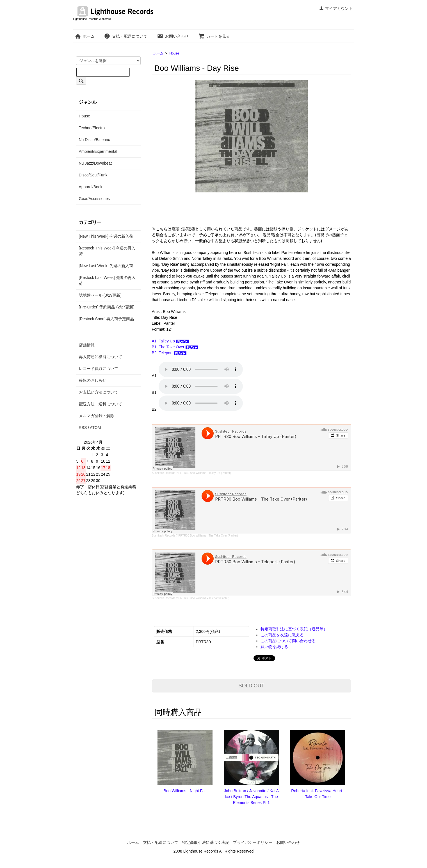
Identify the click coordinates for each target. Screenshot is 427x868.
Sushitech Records (164, 473)
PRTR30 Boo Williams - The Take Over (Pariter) (208, 536)
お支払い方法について (99, 392)
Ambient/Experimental (98, 151)
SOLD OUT (251, 686)
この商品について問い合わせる (288, 641)
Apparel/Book (91, 187)
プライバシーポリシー (253, 842)
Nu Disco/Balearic (94, 140)
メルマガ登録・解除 (97, 416)
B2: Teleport (169, 353)
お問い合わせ (173, 36)
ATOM (95, 428)
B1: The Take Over (175, 347)
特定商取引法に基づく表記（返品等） (294, 629)
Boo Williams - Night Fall (185, 791)
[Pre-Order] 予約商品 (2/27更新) (107, 307)
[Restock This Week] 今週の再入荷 (107, 251)
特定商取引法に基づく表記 (206, 842)
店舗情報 (87, 345)
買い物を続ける (274, 647)
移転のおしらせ (93, 380)
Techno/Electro (92, 128)
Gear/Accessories (94, 199)
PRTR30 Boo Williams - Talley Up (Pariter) (205, 473)
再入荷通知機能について (101, 357)
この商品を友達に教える (282, 635)
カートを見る (214, 36)
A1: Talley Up (170, 341)
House (174, 53)
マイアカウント (336, 8)
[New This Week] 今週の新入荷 (106, 236)
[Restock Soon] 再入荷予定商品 (107, 319)
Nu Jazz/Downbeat (95, 163)
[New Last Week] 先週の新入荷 (106, 266)
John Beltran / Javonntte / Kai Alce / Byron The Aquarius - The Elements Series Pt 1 (251, 797)
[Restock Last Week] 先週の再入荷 (107, 280)
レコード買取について (99, 369)
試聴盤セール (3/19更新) (100, 295)
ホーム (85, 36)
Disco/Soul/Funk (93, 175)
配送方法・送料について (101, 404)
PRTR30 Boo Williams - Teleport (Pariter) (204, 598)
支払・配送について (126, 36)
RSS (83, 428)
